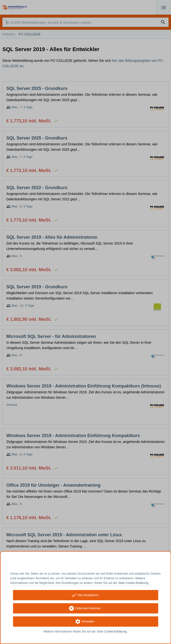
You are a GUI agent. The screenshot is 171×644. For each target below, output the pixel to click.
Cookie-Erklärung (116, 632)
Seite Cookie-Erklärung (133, 583)
